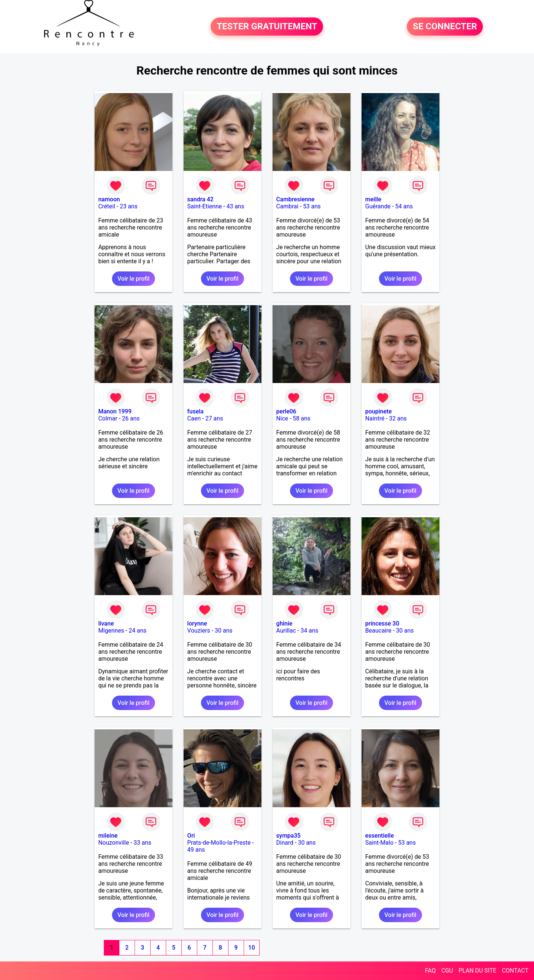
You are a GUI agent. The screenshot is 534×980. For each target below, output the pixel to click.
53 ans (312, 206)
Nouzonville (114, 843)
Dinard (285, 843)
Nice (282, 418)
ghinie (284, 623)
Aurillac (286, 631)
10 (251, 948)
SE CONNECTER (445, 27)
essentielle (380, 836)
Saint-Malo (379, 843)
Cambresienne (295, 199)
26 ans (131, 418)
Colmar (108, 418)
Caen (194, 418)
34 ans (310, 631)
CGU (447, 971)
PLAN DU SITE (478, 971)
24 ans (138, 631)
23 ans (129, 206)
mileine (108, 836)
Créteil (107, 206)
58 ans (301, 418)
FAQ (430, 971)
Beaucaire (378, 631)
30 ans (224, 631)
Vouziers (199, 631)
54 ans (404, 206)
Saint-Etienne (205, 206)
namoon (109, 199)
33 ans (142, 843)
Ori (191, 836)
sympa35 (289, 836)
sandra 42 (200, 199)
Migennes (111, 631)
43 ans (235, 206)
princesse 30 (382, 623)
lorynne (197, 623)
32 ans (398, 418)
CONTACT (515, 971)
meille (373, 199)
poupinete (378, 411)
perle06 (286, 411)
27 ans (214, 418)
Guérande (378, 206)
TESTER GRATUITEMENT (267, 27)
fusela (195, 411)
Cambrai (287, 206)
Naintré (375, 418)
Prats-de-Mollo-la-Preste (219, 843)
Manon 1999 (115, 411)
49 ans (196, 850)
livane (106, 623)
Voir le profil (133, 279)
